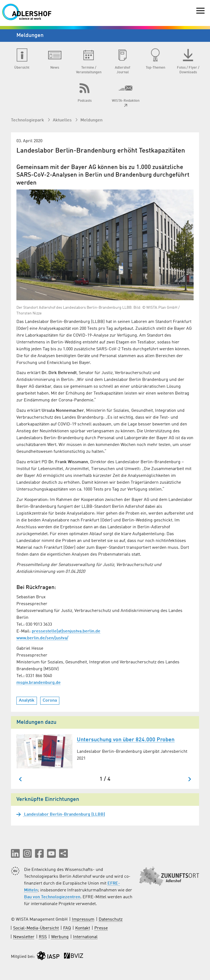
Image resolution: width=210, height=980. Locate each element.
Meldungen (91, 120)
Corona (50, 701)
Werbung (60, 937)
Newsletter (24, 937)
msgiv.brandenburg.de (39, 683)
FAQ (67, 928)
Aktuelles (63, 120)
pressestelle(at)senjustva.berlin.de (66, 631)
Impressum (83, 920)
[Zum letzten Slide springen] (21, 779)
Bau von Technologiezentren (52, 897)
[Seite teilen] (63, 853)
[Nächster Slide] (189, 779)
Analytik (27, 701)
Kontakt (83, 928)
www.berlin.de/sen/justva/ (42, 638)
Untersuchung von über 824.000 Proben (126, 740)
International (85, 937)
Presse (101, 928)
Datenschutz (111, 920)
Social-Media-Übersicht (36, 928)
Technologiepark (28, 120)
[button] (15, 853)
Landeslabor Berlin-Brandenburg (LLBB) (64, 815)
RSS (43, 937)
